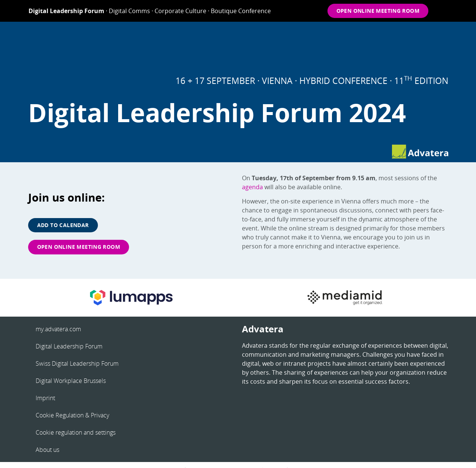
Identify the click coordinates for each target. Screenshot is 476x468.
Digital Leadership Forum (69, 346)
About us (47, 450)
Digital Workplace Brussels (71, 381)
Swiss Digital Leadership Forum (77, 363)
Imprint (45, 398)
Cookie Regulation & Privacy (72, 415)
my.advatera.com (58, 329)
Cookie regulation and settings (76, 432)
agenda (252, 187)
